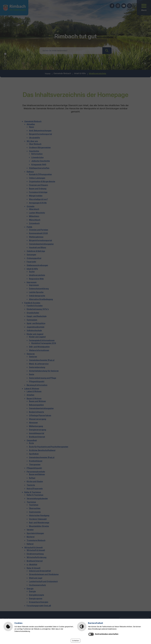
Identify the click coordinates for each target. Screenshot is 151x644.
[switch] (91, 634)
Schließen (76, 641)
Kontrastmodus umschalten (107, 634)
